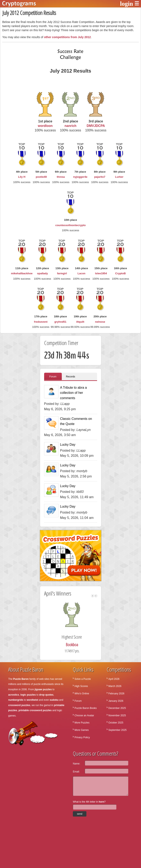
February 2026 (116, 694)
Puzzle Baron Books (86, 708)
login (127, 4)
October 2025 (116, 723)
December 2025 (117, 708)
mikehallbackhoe (22, 273)
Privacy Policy (82, 737)
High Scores (81, 686)
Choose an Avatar (84, 715)
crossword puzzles (19, 705)
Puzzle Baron (21, 679)
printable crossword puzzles (35, 710)
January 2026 (116, 701)
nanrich (71, 126)
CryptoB (120, 273)
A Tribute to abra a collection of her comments (74, 393)
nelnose (100, 322)
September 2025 (117, 730)
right (96, 596)
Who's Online (82, 694)
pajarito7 (100, 177)
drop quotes (46, 695)
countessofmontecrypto (70, 225)
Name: (76, 764)
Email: (76, 772)
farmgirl (62, 273)
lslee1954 (101, 273)
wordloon (45, 126)
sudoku (54, 700)
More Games (82, 730)
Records (70, 377)
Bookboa (73, 645)
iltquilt (80, 322)
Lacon (81, 273)
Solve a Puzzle (83, 679)
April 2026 (114, 679)
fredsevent (41, 322)
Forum (53, 377)
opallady (43, 273)
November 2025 (117, 715)
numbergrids (16, 700)
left (93, 596)
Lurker (119, 177)
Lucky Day (68, 445)
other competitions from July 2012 (67, 37)
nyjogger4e (80, 177)
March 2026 (115, 686)
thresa (61, 177)
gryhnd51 (60, 322)
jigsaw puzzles (43, 689)
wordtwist (32, 700)
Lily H (22, 177)
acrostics (14, 695)
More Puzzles (82, 723)
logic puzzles (28, 695)
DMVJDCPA (96, 126)
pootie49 (41, 177)
